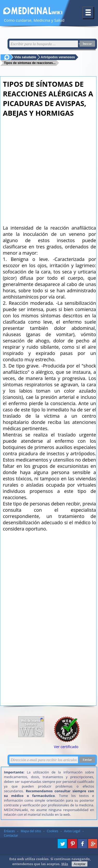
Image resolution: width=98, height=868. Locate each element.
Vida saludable (25, 57)
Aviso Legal (72, 831)
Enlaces (9, 831)
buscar (87, 44)
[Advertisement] (49, 169)
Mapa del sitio (31, 831)
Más (65, 864)
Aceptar (80, 864)
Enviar (87, 760)
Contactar (11, 835)
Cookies (53, 831)
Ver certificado (66, 747)
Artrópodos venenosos (58, 57)
